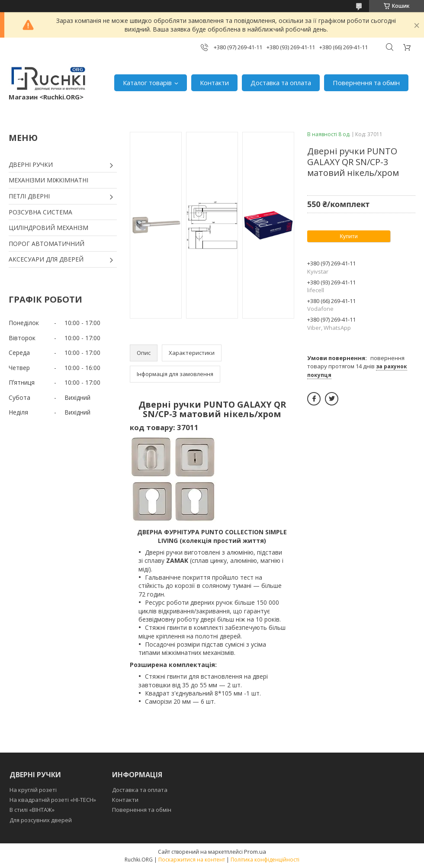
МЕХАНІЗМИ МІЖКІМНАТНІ (48, 180)
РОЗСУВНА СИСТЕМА (40, 212)
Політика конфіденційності (265, 860)
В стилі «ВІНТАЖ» (32, 810)
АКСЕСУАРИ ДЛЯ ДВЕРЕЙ (46, 259)
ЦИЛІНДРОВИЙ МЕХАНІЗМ (48, 228)
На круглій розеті (33, 790)
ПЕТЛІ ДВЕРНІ (29, 196)
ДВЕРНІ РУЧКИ (31, 164)
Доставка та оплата (281, 83)
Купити (349, 236)
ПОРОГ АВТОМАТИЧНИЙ (47, 244)
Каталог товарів (147, 83)
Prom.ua (255, 852)
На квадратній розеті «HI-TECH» (53, 800)
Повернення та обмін (366, 83)
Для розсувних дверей (41, 820)
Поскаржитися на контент (192, 860)
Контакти (214, 83)
